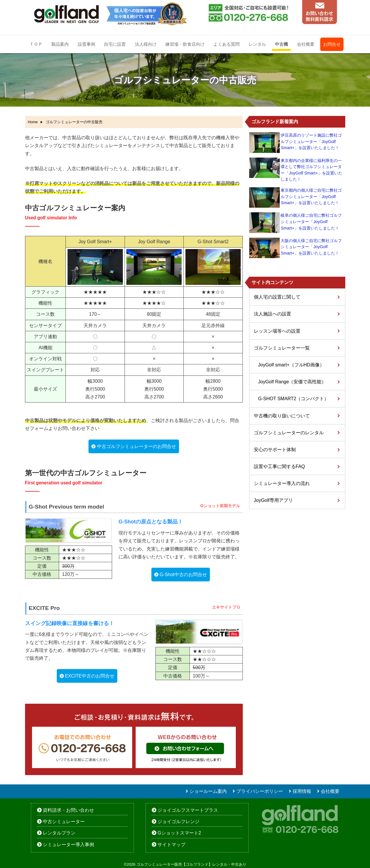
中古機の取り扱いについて (282, 416)
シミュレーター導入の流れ (282, 483)
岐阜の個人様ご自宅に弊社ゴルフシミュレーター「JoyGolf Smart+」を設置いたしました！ (311, 222)
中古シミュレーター (64, 822)
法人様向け (146, 44)
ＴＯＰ (36, 44)
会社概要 (306, 44)
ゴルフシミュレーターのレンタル (289, 433)
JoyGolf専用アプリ (273, 500)
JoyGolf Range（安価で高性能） (292, 382)
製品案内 (60, 44)
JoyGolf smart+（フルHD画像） (291, 365)
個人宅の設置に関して (277, 297)
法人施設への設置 (272, 314)
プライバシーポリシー (260, 791)
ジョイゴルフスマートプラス (188, 810)
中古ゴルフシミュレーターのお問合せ (137, 446)
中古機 (281, 44)
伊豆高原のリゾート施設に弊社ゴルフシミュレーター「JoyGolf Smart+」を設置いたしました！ (311, 141)
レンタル (257, 44)
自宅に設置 (115, 44)
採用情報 (302, 791)
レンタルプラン (59, 833)
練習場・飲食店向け (185, 44)
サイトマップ (171, 845)
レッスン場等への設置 (277, 331)
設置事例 (86, 44)
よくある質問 (226, 44)
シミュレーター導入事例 (68, 845)
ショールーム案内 (208, 791)
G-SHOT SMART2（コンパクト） (294, 399)
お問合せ (332, 44)
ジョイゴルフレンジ (178, 822)
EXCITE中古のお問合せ (90, 676)
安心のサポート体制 (275, 450)
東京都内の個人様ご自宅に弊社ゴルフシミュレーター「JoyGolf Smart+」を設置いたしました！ (311, 196)
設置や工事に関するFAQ (279, 466)
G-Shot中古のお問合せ (183, 575)
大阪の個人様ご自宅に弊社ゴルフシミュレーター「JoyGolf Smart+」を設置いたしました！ (311, 247)
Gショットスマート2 (179, 833)
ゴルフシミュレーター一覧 (282, 348)
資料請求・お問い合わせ (68, 810)
